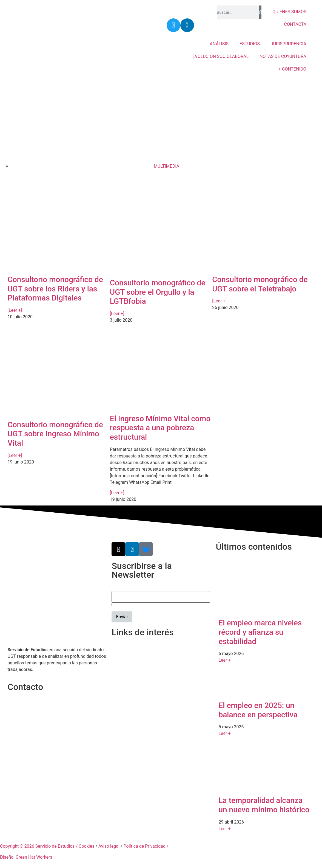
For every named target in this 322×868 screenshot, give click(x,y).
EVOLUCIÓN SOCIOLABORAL (220, 56)
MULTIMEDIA (166, 166)
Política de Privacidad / (146, 846)
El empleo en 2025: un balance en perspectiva (258, 710)
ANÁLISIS (219, 44)
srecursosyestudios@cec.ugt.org (40, 728)
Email (117, 588)
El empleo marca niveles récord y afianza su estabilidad (260, 632)
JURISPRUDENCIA (289, 44)
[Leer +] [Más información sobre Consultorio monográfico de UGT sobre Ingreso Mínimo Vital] (15, 455)
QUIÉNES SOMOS (289, 12)
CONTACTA (295, 24)
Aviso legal (109, 846)
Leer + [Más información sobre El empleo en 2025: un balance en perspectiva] (224, 733)
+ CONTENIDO (292, 69)
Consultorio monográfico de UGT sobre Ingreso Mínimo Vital (55, 434)
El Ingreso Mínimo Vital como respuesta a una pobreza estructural (160, 428)
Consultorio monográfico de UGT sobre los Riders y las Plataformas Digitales (55, 289)
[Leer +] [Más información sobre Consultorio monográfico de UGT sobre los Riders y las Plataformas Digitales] (15, 310)
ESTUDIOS (250, 44)
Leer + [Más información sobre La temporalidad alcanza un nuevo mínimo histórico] (224, 829)
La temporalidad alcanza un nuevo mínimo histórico (264, 805)
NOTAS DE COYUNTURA (283, 56)
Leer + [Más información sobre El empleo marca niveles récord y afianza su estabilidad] (224, 660)
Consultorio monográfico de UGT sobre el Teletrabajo (260, 284)
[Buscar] (260, 12)
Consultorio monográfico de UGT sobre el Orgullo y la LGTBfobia (158, 292)
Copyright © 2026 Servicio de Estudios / (39, 846)
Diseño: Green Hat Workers (26, 857)
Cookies (86, 846)
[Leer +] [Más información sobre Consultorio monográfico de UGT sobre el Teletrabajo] (219, 301)
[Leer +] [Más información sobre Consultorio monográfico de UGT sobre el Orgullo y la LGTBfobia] (117, 314)
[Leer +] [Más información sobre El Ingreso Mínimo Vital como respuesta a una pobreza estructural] (117, 493)
